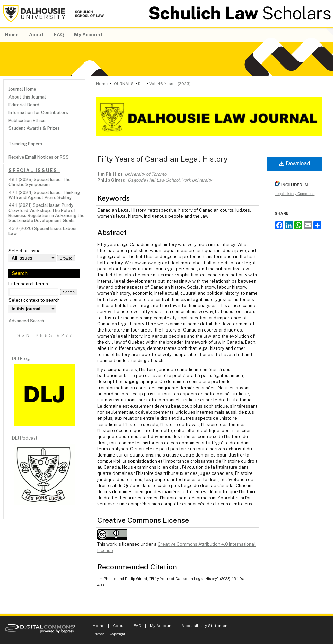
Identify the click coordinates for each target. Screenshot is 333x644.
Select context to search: (35, 300)
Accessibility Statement (205, 626)
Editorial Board (24, 105)
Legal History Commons (294, 194)
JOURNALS (123, 84)
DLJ (141, 84)
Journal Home (22, 89)
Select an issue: (25, 251)
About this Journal (27, 97)
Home (102, 84)
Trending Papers (25, 144)
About (119, 626)
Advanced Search (26, 321)
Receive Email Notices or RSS (39, 157)
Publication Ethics (27, 120)
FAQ (137, 626)
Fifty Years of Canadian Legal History (162, 159)
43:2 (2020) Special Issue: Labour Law (43, 231)
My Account (161, 626)
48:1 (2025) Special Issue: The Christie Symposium (39, 182)
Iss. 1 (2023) (179, 84)
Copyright (118, 634)
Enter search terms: (29, 284)
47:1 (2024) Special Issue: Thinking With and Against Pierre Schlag (44, 195)
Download (295, 164)
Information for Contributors (38, 113)
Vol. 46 (156, 84)
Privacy (98, 634)
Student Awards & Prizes (34, 128)
